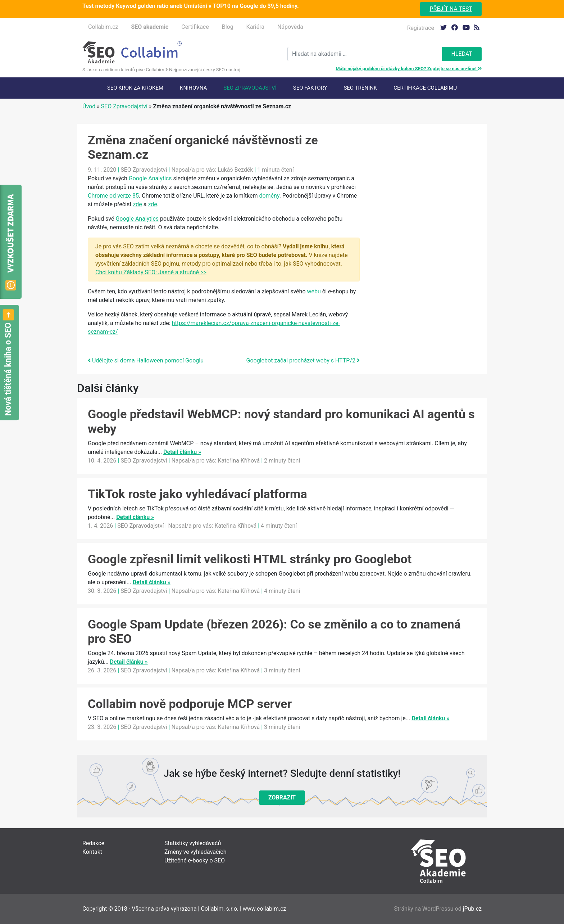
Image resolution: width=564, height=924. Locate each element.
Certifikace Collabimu (425, 88)
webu (314, 291)
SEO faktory (310, 88)
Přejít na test (451, 9)
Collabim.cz (103, 27)
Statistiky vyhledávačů (193, 843)
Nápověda (290, 27)
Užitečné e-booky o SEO (195, 860)
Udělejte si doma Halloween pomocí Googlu (146, 360)
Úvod (89, 106)
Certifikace (195, 27)
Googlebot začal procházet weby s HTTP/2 (303, 360)
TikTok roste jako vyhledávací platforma (197, 494)
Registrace (421, 28)
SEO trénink (360, 88)
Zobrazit (282, 797)
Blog (228, 27)
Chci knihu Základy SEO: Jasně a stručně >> (151, 272)
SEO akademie (150, 27)
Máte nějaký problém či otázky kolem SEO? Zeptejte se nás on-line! (409, 69)
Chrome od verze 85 (113, 196)
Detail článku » (182, 452)
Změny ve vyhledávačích (195, 852)
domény (269, 196)
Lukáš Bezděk (235, 170)
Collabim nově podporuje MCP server (190, 704)
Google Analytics (150, 178)
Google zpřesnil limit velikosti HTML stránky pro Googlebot (250, 559)
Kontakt (92, 852)
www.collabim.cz (265, 909)
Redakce (93, 843)
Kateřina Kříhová (239, 461)
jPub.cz (472, 909)
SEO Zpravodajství (250, 88)
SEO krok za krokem (135, 88)
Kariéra (255, 27)
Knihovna (193, 88)
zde (138, 204)
